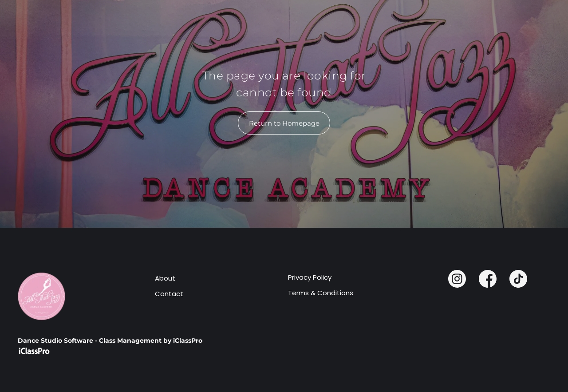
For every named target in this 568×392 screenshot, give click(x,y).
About (165, 278)
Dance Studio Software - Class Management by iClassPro (110, 341)
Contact (169, 294)
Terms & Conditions (321, 293)
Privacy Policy (310, 277)
